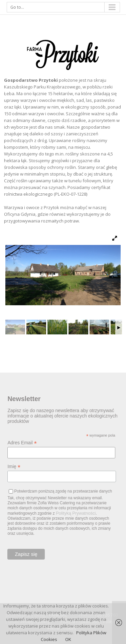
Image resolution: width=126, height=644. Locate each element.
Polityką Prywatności (76, 513)
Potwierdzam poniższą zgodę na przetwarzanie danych (63, 491)
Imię (14, 467)
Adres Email (22, 443)
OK (68, 639)
